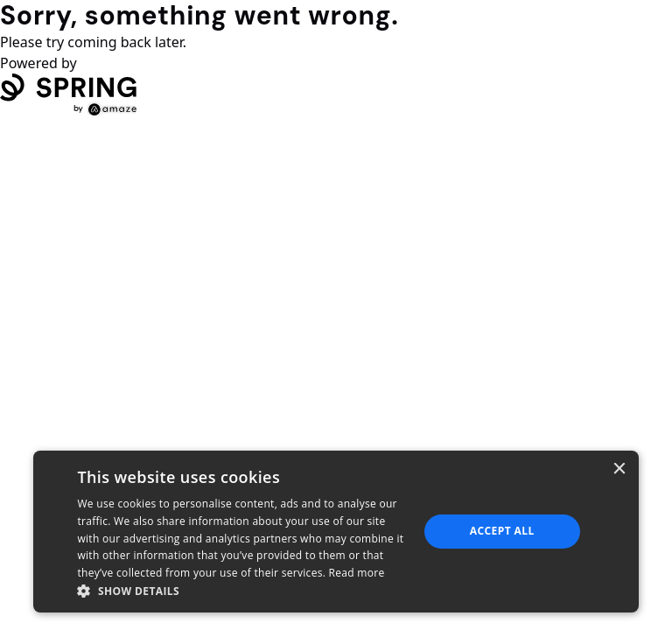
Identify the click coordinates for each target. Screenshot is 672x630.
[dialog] (336, 532)
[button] (242, 591)
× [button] (619, 469)
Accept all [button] (502, 531)
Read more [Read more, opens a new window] (357, 573)
